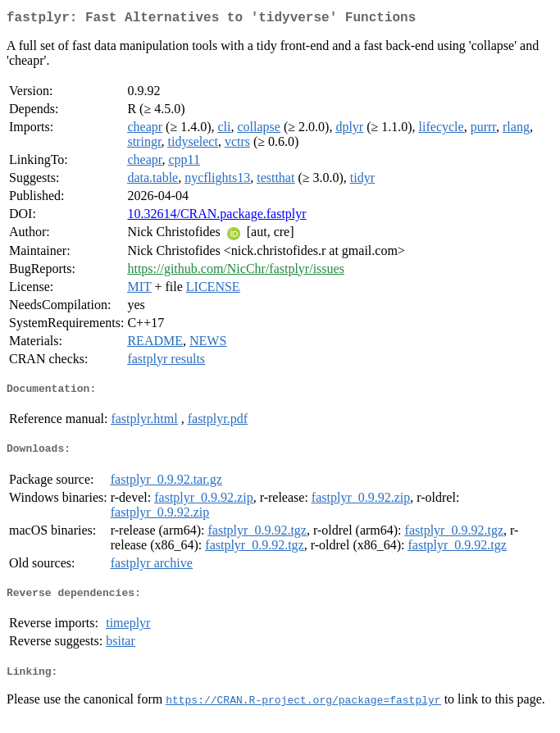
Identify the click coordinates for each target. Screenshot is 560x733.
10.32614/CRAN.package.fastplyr (216, 217)
